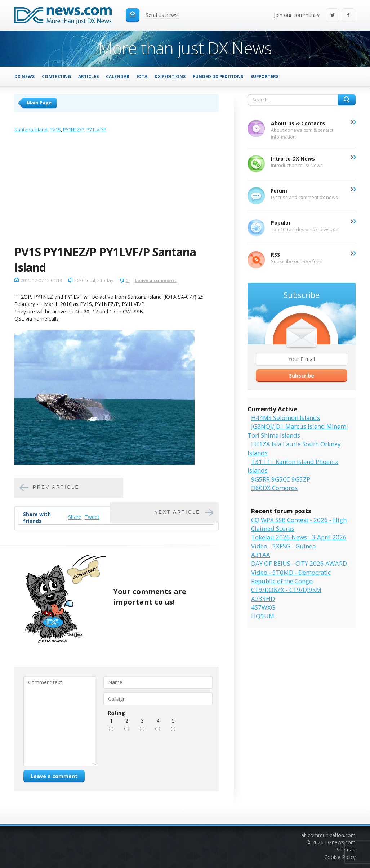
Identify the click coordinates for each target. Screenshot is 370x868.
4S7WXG (263, 607)
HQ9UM (263, 616)
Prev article (56, 487)
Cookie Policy (340, 857)
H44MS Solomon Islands (286, 418)
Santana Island (31, 130)
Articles (88, 76)
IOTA (142, 76)
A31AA (261, 555)
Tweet (92, 517)
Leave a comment (156, 280)
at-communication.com (328, 835)
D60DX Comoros (274, 488)
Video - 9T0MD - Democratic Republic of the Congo (291, 577)
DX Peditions (170, 76)
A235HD (263, 599)
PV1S (55, 130)
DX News (24, 76)
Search (347, 100)
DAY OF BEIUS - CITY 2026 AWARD (299, 563)
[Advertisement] (117, 191)
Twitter (333, 16)
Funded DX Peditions (218, 76)
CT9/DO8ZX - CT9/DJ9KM (286, 590)
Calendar (118, 76)
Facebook (348, 16)
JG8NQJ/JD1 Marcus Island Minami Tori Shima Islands (298, 431)
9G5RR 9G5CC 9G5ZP (281, 479)
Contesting (56, 76)
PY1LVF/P (96, 130)
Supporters (264, 76)
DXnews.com (340, 842)
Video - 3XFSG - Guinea (283, 546)
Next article (177, 512)
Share (75, 517)
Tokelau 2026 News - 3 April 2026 (299, 537)
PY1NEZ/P (74, 130)
